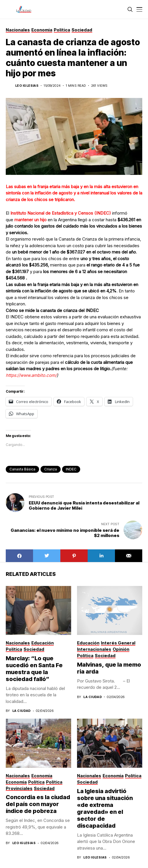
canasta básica (22, 469)
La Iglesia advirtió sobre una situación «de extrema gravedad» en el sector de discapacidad (105, 808)
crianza (51, 469)
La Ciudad (22, 711)
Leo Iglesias (27, 86)
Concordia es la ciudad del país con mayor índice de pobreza (38, 804)
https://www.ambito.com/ (31, 375)
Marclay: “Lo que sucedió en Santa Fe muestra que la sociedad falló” (34, 669)
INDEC (71, 469)
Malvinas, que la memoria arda (109, 668)
